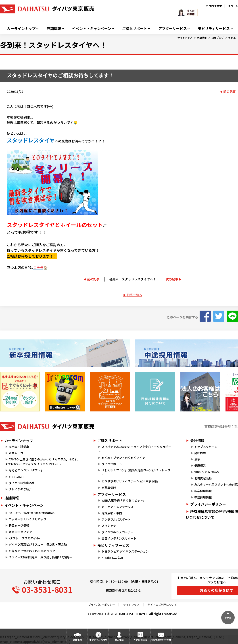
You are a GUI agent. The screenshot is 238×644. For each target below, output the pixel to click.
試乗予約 (77, 640)
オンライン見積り (98, 640)
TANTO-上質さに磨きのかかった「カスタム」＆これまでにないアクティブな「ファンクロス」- (41, 462)
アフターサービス (173, 29)
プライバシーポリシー (102, 605)
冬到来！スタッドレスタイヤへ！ (133, 279)
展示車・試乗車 (19, 447)
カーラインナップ (21, 29)
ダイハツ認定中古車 (22, 483)
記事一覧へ (134, 295)
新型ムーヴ (16, 453)
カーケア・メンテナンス (118, 507)
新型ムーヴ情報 (19, 525)
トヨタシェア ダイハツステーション (125, 551)
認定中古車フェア (20, 532)
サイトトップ (185, 38)
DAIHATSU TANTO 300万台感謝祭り (32, 513)
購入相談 (119, 640)
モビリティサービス (214, 29)
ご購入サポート (135, 29)
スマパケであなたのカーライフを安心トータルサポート (134, 449)
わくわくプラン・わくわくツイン (123, 458)
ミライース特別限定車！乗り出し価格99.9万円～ (40, 557)
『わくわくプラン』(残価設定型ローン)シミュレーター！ (134, 472)
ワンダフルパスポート (116, 519)
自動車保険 (109, 488)
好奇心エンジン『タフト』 (26, 470)
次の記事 (172, 279)
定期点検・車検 (112, 513)
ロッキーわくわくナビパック (28, 519)
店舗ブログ (218, 38)
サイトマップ (131, 605)
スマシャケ (109, 526)
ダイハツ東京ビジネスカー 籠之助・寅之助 (38, 544)
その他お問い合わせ (161, 640)
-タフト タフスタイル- (24, 538)
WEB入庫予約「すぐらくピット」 (124, 500)
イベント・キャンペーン (92, 29)
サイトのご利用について (162, 605)
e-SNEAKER (17, 477)
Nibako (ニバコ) (112, 558)
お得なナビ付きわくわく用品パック (33, 551)
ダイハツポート (112, 464)
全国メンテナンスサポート (119, 538)
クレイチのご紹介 (20, 489)
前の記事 (230, 91)
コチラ (38, 268)
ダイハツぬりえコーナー (118, 532)
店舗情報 (54, 29)
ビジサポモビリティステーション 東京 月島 (130, 481)
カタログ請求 (214, 6)
